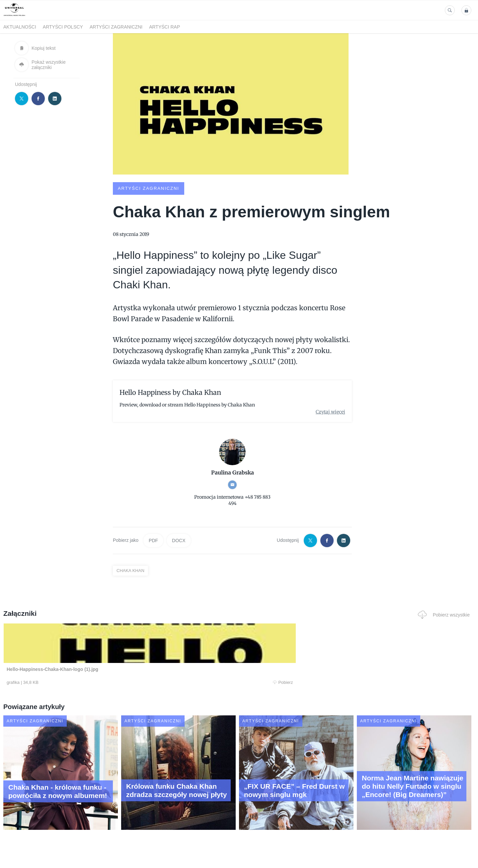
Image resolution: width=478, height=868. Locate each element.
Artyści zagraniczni (116, 27)
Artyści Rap (164, 27)
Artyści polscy (63, 27)
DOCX (179, 540)
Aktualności (20, 27)
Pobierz (104, 683)
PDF (153, 540)
